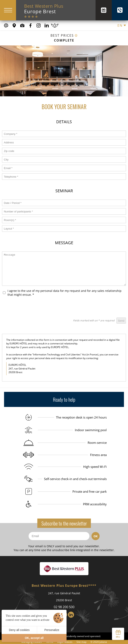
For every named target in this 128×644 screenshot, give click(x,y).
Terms (49, 642)
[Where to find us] (14, 25)
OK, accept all (34, 638)
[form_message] (64, 269)
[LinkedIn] (71, 615)
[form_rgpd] (4, 293)
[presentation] (95, 308)
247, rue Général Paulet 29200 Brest (64, 597)
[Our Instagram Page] (39, 25)
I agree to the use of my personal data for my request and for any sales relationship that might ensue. (65, 293)
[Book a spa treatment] (55, 25)
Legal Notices (65, 642)
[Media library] (22, 25)
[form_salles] (64, 220)
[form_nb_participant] (64, 211)
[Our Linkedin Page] (47, 25)
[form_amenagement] (64, 229)
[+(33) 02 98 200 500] (120, 10)
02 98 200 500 (64, 607)
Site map (81, 642)
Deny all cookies (19, 630)
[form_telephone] (64, 177)
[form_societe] (64, 134)
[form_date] (64, 203)
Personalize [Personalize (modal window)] (52, 630)
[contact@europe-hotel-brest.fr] (6, 25)
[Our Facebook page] (30, 25)
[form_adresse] (64, 142)
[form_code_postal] (64, 151)
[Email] (59, 536)
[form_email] (64, 168)
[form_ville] (64, 159)
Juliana (103, 642)
